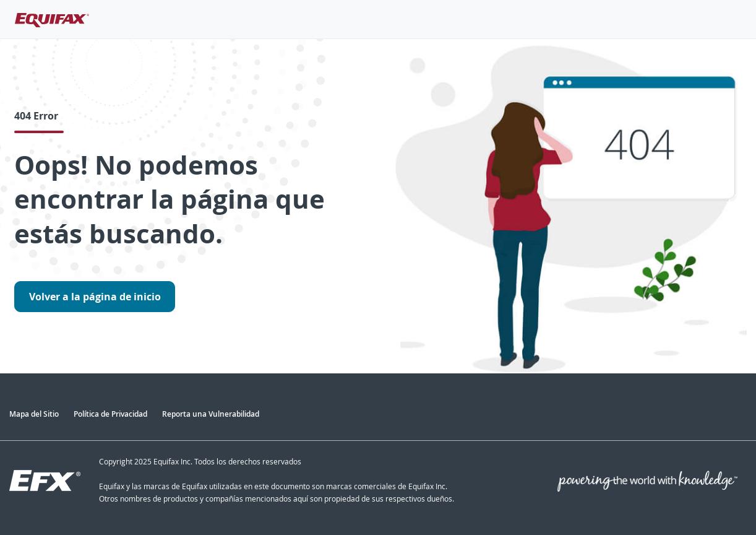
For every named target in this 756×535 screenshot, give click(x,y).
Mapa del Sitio (34, 414)
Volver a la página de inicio (95, 297)
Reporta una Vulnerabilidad (211, 414)
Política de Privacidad (110, 414)
